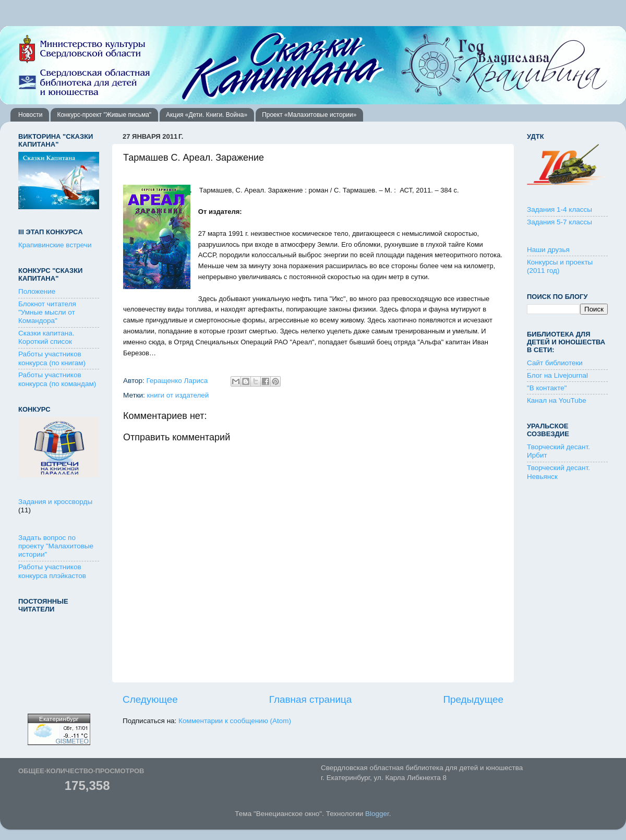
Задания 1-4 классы (559, 209)
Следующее (150, 699)
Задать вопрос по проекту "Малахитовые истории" (56, 546)
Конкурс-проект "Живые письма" (104, 115)
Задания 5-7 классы (559, 222)
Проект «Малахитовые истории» (309, 115)
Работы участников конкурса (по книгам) (52, 358)
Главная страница (311, 699)
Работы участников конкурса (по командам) (57, 379)
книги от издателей (178, 395)
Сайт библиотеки (555, 363)
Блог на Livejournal (557, 375)
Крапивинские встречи (55, 245)
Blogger (377, 814)
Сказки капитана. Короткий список (46, 337)
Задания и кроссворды (55, 502)
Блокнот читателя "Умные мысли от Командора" (47, 312)
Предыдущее (473, 699)
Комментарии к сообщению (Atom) (235, 721)
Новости (30, 115)
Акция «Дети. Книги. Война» (207, 115)
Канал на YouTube (557, 400)
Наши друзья (548, 250)
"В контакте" (547, 388)
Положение (37, 291)
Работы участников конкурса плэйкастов (52, 571)
